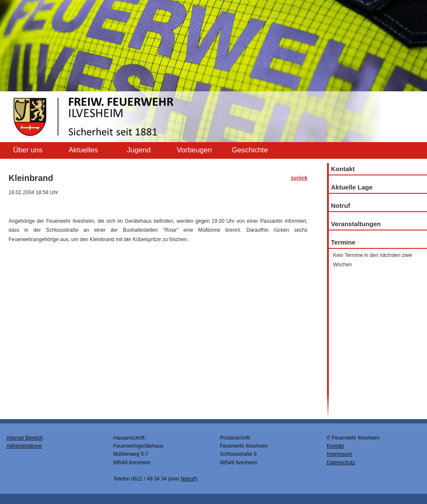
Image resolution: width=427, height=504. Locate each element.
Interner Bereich (25, 438)
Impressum (339, 454)
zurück (299, 178)
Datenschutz (341, 463)
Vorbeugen (194, 150)
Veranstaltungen (356, 224)
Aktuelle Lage (352, 187)
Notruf (341, 205)
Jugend (139, 150)
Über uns (28, 150)
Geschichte (250, 150)
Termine (343, 242)
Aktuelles (83, 150)
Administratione (24, 446)
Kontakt (343, 169)
